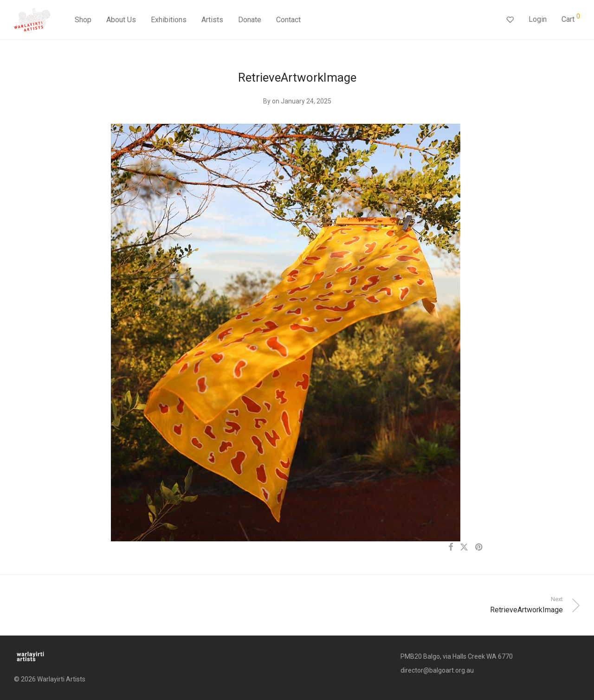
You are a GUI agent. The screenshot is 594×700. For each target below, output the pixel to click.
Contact (288, 20)
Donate (250, 20)
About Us (121, 20)
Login (538, 19)
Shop (83, 20)
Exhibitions (169, 20)
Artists (212, 20)
